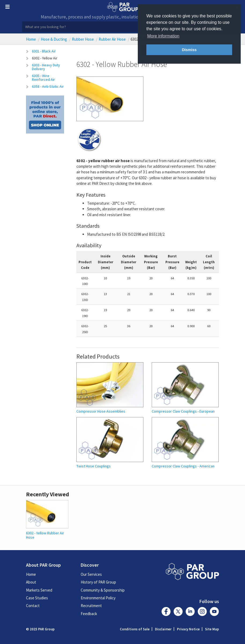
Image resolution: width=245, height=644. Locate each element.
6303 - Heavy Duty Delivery (46, 67)
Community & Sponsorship (103, 590)
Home (31, 39)
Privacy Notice (188, 629)
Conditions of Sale (135, 629)
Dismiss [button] (189, 50)
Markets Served (39, 590)
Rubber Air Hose (112, 39)
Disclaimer (163, 629)
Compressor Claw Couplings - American (183, 466)
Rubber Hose (83, 39)
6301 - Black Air (44, 51)
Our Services (91, 574)
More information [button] (163, 36)
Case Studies (37, 598)
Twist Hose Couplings (94, 466)
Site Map (212, 629)
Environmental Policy (98, 598)
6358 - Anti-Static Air (48, 86)
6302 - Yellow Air (45, 58)
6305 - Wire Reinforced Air (43, 78)
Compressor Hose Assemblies (101, 411)
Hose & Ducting (54, 39)
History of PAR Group (98, 582)
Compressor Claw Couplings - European (183, 411)
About (31, 582)
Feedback (89, 614)
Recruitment (91, 606)
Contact (33, 606)
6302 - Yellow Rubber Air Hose (45, 535)
